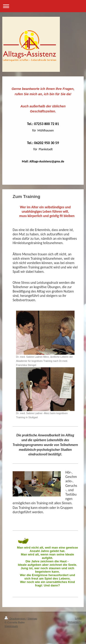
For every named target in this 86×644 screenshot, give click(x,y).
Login (78, 618)
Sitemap (32, 618)
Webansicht (74, 622)
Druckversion (15, 618)
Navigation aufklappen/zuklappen (43, 6)
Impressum (11, 626)
